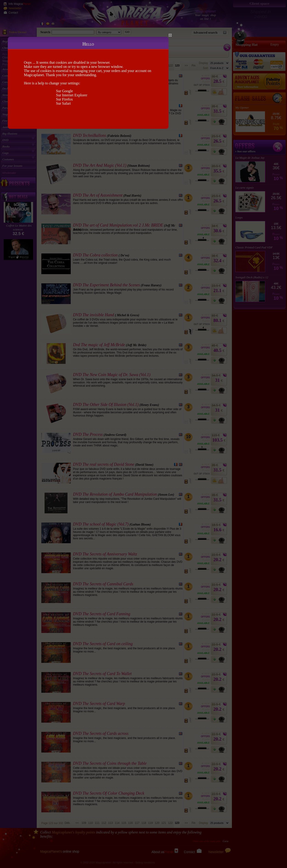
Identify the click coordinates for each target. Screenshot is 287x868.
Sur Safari (63, 103)
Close (170, 35)
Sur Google (64, 91)
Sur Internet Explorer (72, 95)
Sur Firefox (64, 99)
